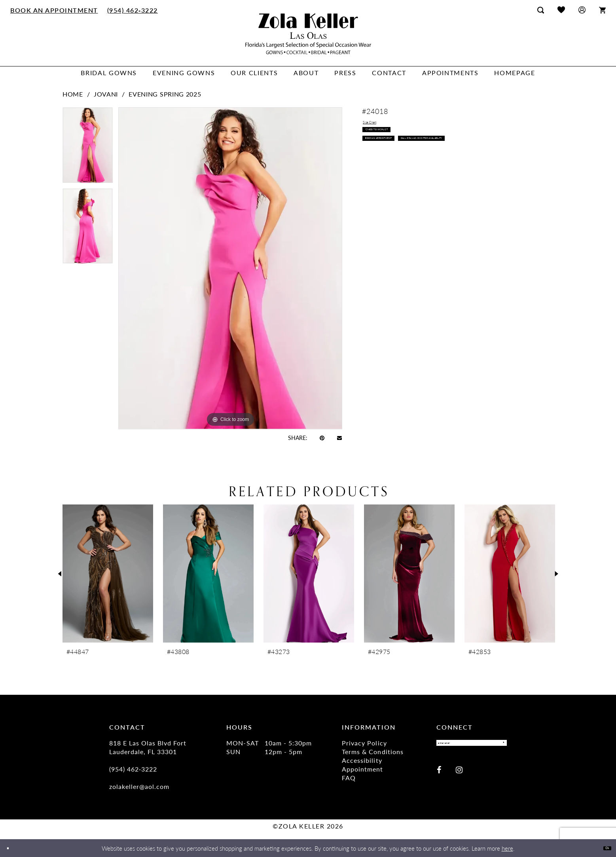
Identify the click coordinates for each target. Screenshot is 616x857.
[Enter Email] (472, 746)
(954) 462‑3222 (133, 769)
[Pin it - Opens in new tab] (322, 438)
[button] (582, 10)
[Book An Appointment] (54, 10)
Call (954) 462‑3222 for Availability (419, 180)
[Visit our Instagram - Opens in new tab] (459, 775)
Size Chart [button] (379, 126)
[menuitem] (54, 10)
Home (73, 94)
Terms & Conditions (372, 752)
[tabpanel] (88, 148)
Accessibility (362, 760)
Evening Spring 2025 (165, 94)
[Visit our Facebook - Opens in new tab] (439, 775)
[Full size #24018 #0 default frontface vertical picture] (230, 268)
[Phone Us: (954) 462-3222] (132, 10)
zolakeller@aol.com (139, 786)
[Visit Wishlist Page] (561, 10)
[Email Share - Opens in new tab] (339, 437)
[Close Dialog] (12, 848)
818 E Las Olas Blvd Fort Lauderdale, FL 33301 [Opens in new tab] (148, 747)
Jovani (106, 94)
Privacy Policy (364, 743)
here (507, 848)
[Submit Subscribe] (498, 746)
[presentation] (108, 574)
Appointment (362, 769)
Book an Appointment (401, 161)
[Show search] (541, 10)
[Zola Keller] (308, 34)
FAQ (349, 778)
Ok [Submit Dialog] (603, 848)
